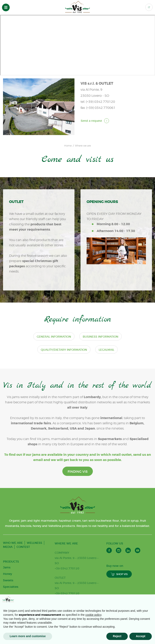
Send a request (95, 121)
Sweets (8, 594)
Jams (7, 581)
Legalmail (106, 351)
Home (68, 146)
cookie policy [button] (93, 615)
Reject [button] (117, 636)
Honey (7, 587)
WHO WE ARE (13, 556)
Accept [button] (141, 636)
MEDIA (8, 560)
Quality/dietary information (64, 351)
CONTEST (23, 560)
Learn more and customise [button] (28, 636)
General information (54, 338)
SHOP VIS (119, 587)
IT (149, 7)
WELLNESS (35, 556)
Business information (101, 338)
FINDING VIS (78, 485)
